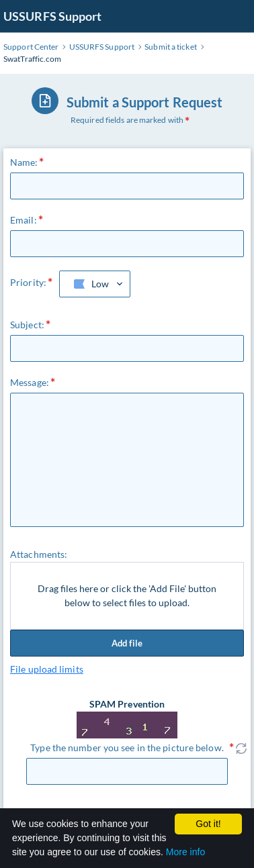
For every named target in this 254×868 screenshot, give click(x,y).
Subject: (27, 325)
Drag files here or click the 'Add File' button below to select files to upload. (127, 596)
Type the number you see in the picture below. (127, 748)
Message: (30, 382)
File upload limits (47, 669)
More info (185, 852)
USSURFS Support (53, 16)
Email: (24, 220)
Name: (24, 162)
